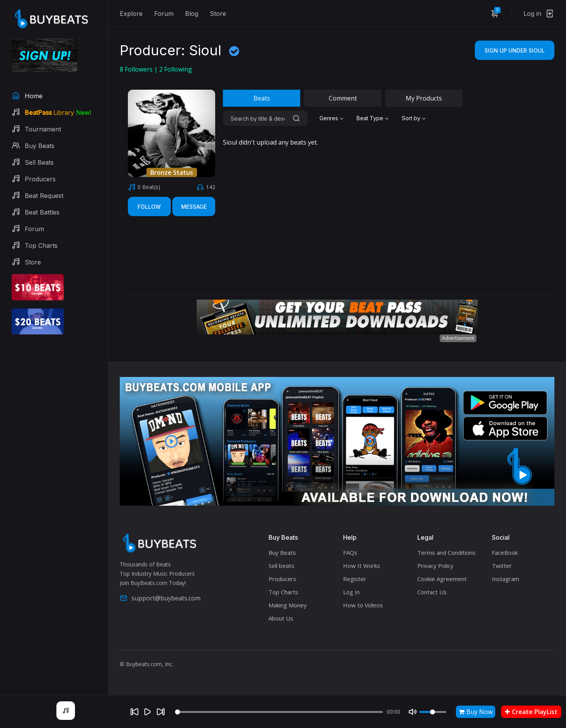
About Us (281, 618)
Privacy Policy (435, 566)
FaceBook (505, 552)
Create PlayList (531, 712)
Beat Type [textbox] (370, 118)
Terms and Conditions (446, 552)
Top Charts (283, 592)
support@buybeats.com (160, 598)
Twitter (502, 566)
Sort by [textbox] (411, 118)
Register (355, 579)
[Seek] (279, 712)
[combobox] (332, 118)
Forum (164, 14)
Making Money (288, 605)
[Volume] (433, 712)
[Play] (148, 712)
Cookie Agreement (442, 579)
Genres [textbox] (329, 118)
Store (218, 14)
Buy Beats (282, 552)
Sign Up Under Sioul (515, 50)
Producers (282, 579)
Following (176, 69)
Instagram (506, 579)
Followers (137, 69)
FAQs (350, 552)
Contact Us (432, 592)
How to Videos (363, 605)
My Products (424, 98)
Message (194, 207)
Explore (131, 14)
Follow (149, 207)
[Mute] (413, 712)
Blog (192, 14)
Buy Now (476, 712)
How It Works (362, 566)
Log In (351, 592)
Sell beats (281, 566)
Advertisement (458, 338)
